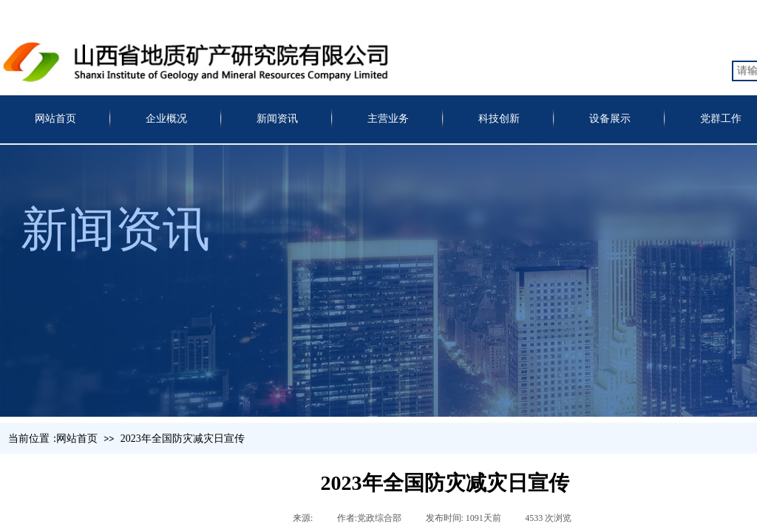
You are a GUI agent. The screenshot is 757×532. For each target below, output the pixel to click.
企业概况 (166, 119)
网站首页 (55, 119)
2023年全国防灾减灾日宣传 (183, 439)
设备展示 (610, 119)
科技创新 (499, 119)
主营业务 (388, 119)
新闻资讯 (277, 119)
